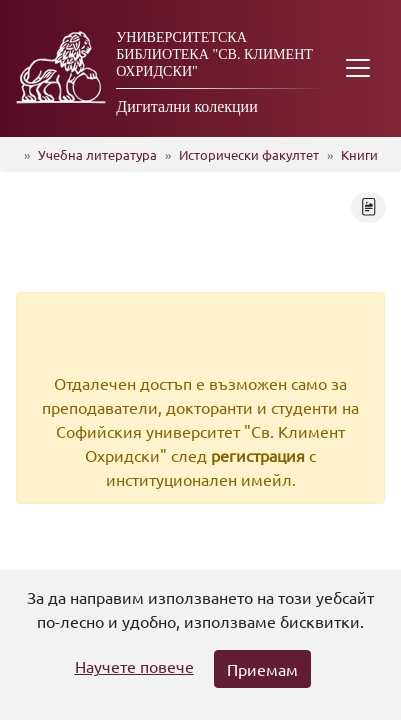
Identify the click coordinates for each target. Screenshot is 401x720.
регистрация (258, 455)
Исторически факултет (249, 154)
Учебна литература (97, 154)
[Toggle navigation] (358, 68)
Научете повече (134, 666)
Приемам (262, 669)
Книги (359, 154)
